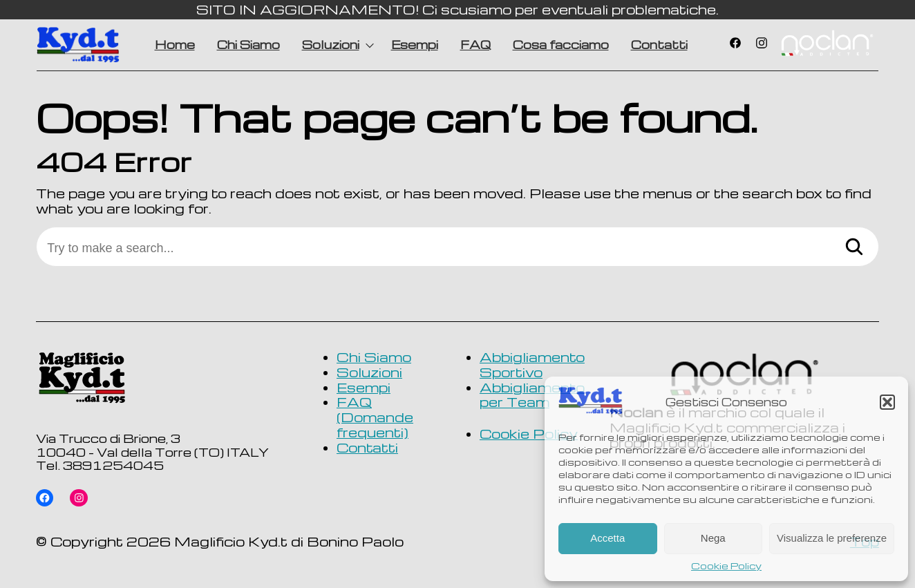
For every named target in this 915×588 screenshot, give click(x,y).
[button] (887, 402)
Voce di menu (827, 45)
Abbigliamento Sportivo (532, 364)
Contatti (659, 45)
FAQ (475, 45)
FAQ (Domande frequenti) (375, 417)
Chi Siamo (248, 45)
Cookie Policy (726, 566)
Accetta (607, 538)
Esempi (415, 45)
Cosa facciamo (561, 45)
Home (175, 45)
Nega (713, 538)
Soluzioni (331, 45)
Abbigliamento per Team (532, 395)
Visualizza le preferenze (832, 538)
